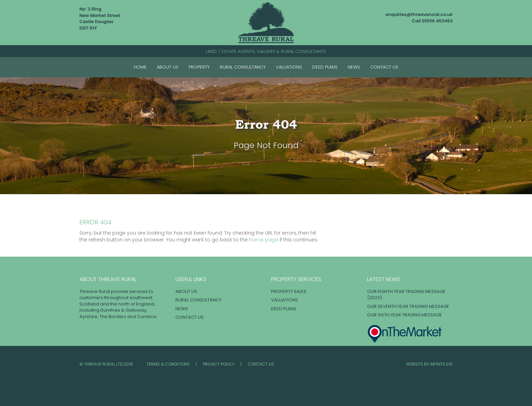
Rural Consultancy (243, 67)
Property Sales (289, 291)
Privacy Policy (219, 364)
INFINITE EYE (441, 364)
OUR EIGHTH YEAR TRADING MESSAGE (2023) (406, 295)
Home (140, 67)
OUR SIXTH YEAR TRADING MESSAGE (405, 315)
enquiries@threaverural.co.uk (419, 14)
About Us (168, 67)
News (354, 67)
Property (199, 67)
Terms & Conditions (168, 364)
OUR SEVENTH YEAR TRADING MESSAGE (408, 306)
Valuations (289, 67)
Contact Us (384, 67)
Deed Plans (325, 67)
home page (264, 240)
